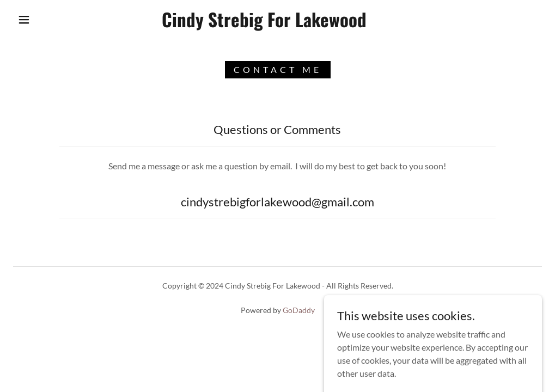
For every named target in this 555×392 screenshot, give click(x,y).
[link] (264, 24)
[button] (26, 20)
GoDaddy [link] (299, 310)
